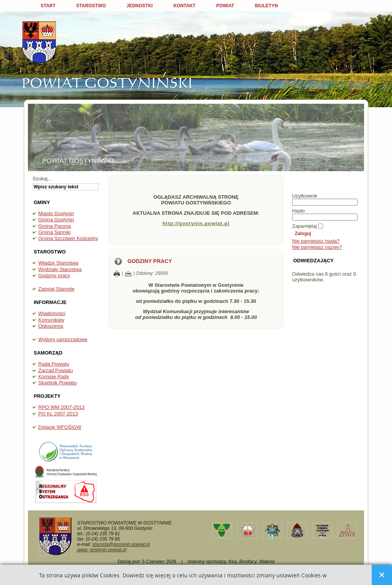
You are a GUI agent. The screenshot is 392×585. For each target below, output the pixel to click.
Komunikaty (51, 320)
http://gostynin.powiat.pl (196, 223)
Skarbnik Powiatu (57, 383)
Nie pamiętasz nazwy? (317, 247)
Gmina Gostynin (56, 220)
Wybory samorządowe (63, 339)
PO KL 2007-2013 (58, 414)
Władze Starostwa (58, 263)
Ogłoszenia (51, 326)
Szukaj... (42, 179)
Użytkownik (305, 196)
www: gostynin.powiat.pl (101, 550)
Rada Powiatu (54, 364)
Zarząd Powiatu (56, 370)
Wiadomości (52, 313)
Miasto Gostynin (56, 213)
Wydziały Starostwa (60, 269)
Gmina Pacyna (55, 226)
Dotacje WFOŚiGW (60, 427)
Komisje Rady (54, 377)
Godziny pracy (54, 275)
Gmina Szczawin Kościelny (68, 238)
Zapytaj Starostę (56, 289)
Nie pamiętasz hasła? (316, 241)
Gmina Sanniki (55, 232)
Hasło (298, 211)
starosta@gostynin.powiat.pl (121, 544)
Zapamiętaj (304, 226)
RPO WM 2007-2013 (61, 407)
